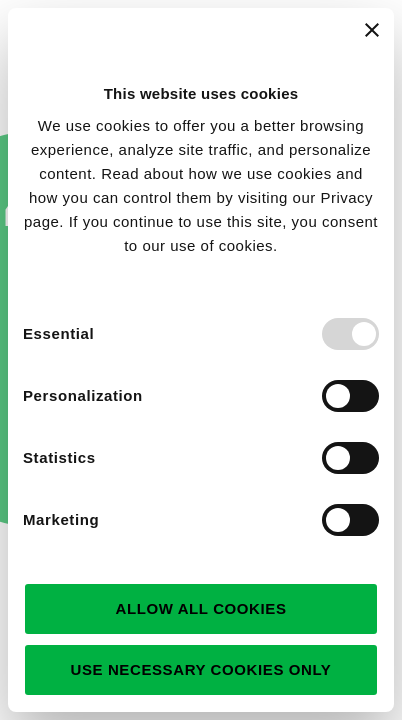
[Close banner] (372, 30)
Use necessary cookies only (201, 669)
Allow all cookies (200, 608)
